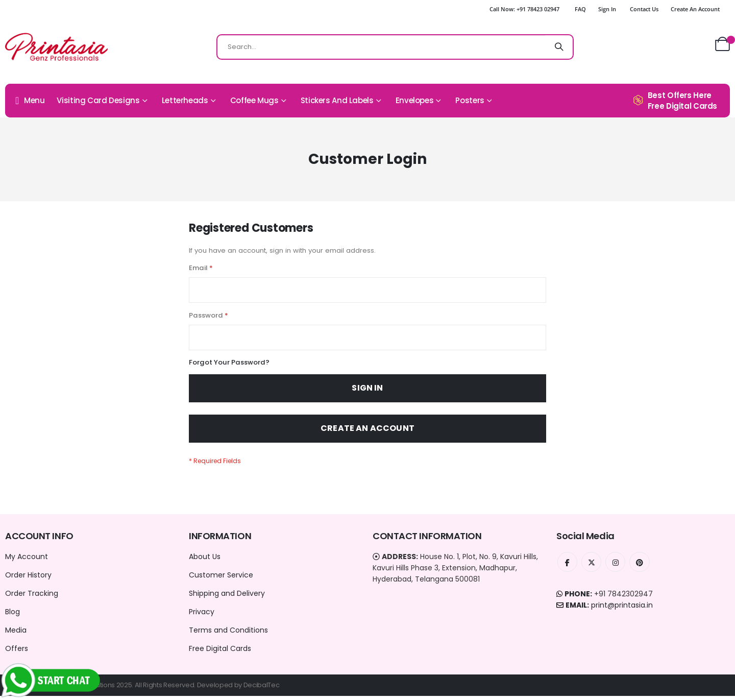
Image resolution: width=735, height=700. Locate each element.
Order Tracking (32, 597)
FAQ (580, 9)
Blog (13, 616)
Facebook (568, 566)
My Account (27, 561)
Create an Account (695, 9)
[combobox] (395, 47)
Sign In (607, 9)
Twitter (592, 566)
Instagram (617, 566)
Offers (17, 653)
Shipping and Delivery (227, 597)
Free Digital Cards (220, 653)
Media (16, 634)
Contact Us (644, 9)
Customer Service (221, 579)
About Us (205, 561)
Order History (28, 579)
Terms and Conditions (228, 634)
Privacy (202, 616)
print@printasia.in (622, 610)
